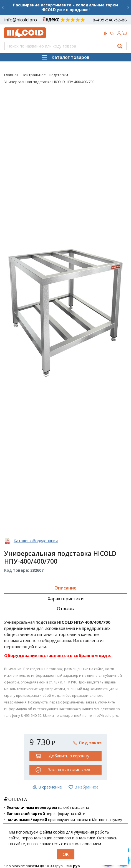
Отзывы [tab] (66, 609)
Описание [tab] (65, 588)
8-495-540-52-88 (110, 20)
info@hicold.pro (21, 20)
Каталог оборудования (36, 541)
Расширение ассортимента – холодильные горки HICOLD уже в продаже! (65, 7)
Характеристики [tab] (66, 599)
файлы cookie (52, 832)
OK (66, 854)
